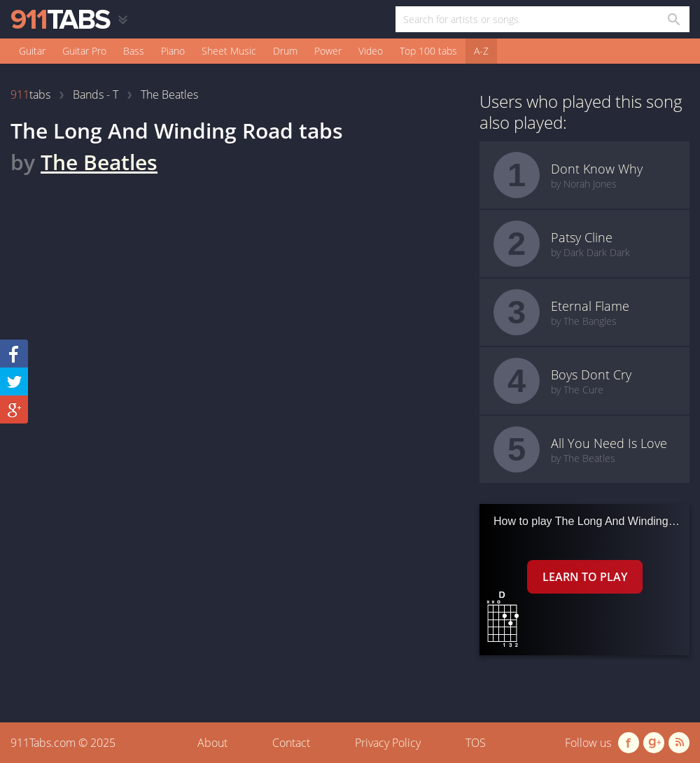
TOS (476, 743)
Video (371, 51)
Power (328, 51)
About (212, 743)
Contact (291, 743)
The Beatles (99, 162)
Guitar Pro (84, 51)
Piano (173, 51)
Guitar (32, 51)
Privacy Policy (388, 743)
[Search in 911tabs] (673, 19)
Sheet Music (229, 51)
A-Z (481, 51)
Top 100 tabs (428, 51)
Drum (285, 51)
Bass (134, 51)
